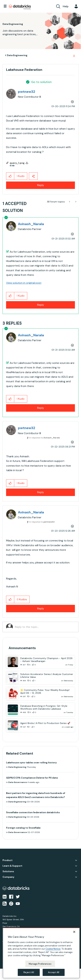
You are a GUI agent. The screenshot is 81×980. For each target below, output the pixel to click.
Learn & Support (12, 866)
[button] (10, 176)
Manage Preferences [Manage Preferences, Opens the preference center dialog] (40, 964)
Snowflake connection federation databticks (33, 812)
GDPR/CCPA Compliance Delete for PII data (32, 778)
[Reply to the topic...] (45, 627)
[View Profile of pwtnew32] (27, 92)
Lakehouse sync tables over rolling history (31, 763)
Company (8, 877)
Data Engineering (17, 55)
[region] (41, 953)
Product (8, 860)
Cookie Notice (53, 949)
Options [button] (74, 55)
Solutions (8, 871)
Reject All (29, 972)
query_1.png (17, 163)
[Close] (74, 932)
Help (66, 6)
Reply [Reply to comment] (41, 305)
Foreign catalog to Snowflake (23, 828)
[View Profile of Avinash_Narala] (31, 224)
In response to (44, 438)
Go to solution (41, 82)
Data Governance (18, 782)
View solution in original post (24, 283)
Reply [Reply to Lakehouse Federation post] (41, 185)
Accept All (54, 972)
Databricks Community (20, 7)
